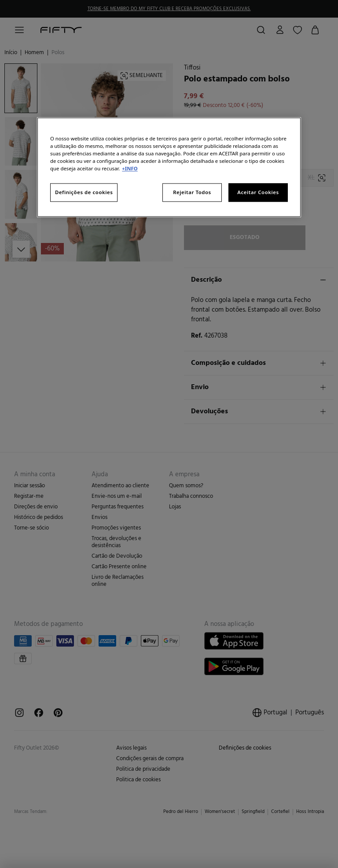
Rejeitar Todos (192, 193)
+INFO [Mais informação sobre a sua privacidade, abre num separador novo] (130, 169)
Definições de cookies (84, 193)
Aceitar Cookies (258, 193)
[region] (169, 167)
